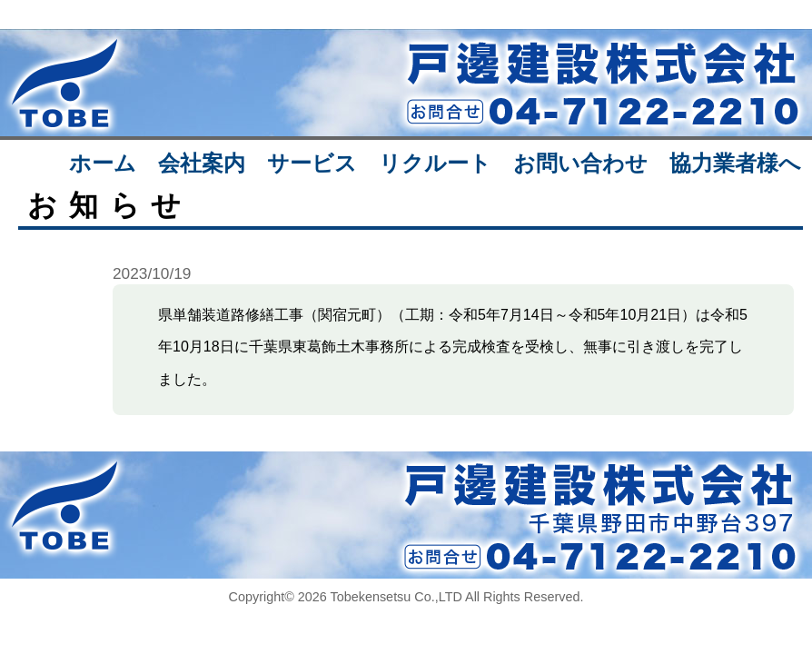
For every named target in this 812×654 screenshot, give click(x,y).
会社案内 (202, 163)
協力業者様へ (735, 163)
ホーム (103, 163)
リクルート (435, 163)
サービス (312, 163)
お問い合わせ (580, 163)
